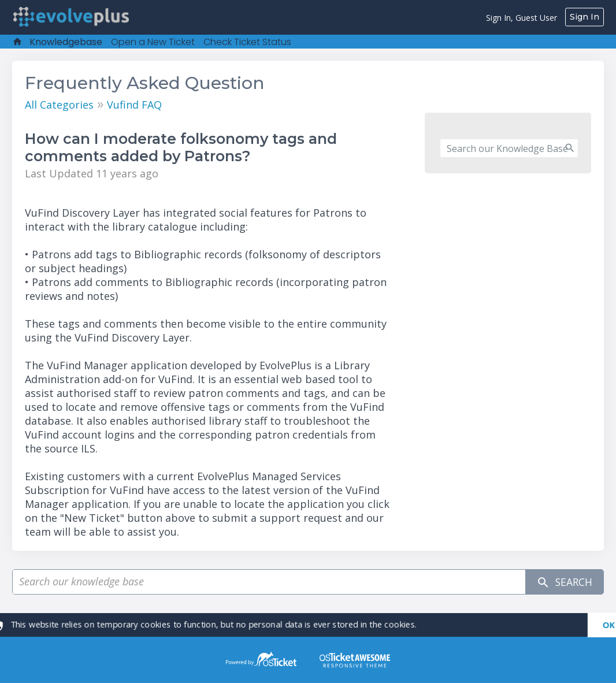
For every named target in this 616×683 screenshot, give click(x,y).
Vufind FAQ (134, 105)
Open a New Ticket (153, 42)
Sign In (585, 17)
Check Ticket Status (247, 42)
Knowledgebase (66, 42)
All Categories (59, 105)
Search (563, 582)
